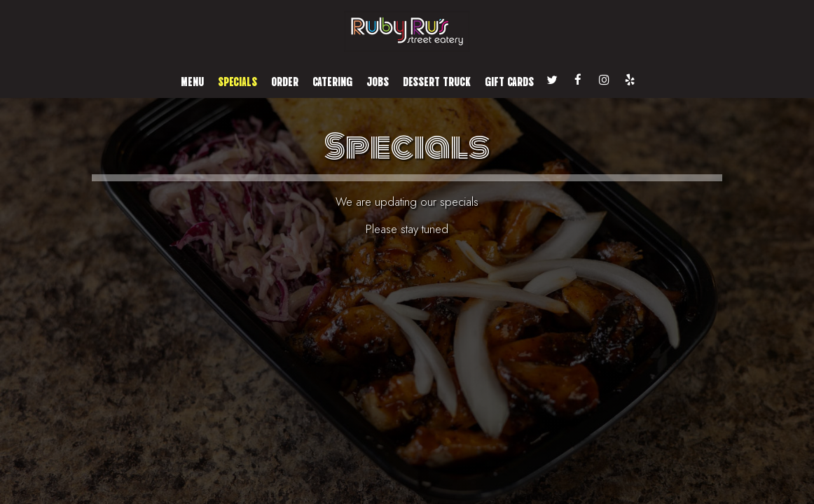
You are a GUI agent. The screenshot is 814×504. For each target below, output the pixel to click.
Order (285, 80)
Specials (237, 80)
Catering (332, 80)
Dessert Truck (437, 80)
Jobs (378, 80)
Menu (192, 80)
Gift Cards (509, 80)
